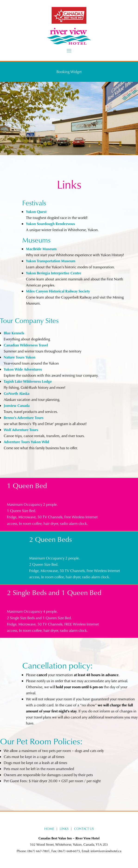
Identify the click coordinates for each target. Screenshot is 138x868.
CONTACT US (84, 829)
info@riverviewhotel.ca (106, 851)
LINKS (64, 829)
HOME (49, 829)
